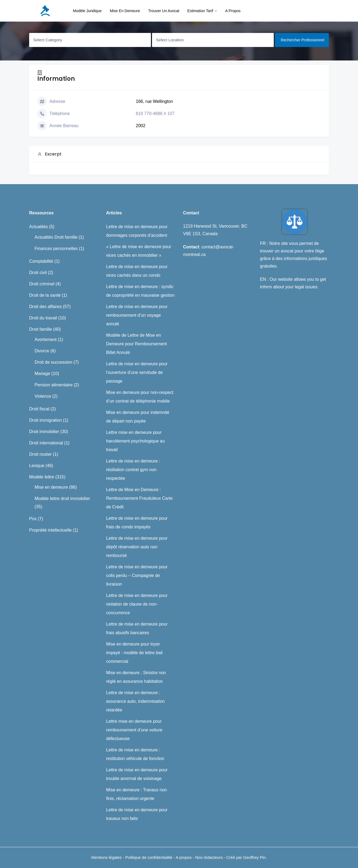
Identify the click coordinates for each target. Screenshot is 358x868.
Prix (33, 519)
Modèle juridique (87, 11)
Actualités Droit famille (56, 237)
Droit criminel (42, 284)
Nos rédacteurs (209, 857)
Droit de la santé (45, 295)
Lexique (37, 466)
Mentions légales (107, 857)
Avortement (46, 340)
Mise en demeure (125, 11)
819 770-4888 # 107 (155, 114)
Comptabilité (41, 261)
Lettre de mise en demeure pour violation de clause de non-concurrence (137, 604)
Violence (43, 396)
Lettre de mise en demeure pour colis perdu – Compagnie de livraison (137, 575)
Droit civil (38, 273)
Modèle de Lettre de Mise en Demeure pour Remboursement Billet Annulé (136, 344)
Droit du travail (43, 318)
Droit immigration (45, 420)
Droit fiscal (39, 409)
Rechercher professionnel (303, 40)
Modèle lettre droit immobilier (62, 499)
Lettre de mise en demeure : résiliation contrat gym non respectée (133, 470)
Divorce (42, 351)
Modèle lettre (42, 477)
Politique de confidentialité (149, 857)
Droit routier (40, 454)
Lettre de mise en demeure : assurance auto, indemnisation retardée (135, 701)
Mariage (42, 374)
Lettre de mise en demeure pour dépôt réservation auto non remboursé (137, 547)
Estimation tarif (200, 11)
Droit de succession (53, 362)
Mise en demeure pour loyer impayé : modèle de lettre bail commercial (134, 653)
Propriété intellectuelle (50, 530)
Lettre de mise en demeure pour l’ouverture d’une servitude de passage (137, 372)
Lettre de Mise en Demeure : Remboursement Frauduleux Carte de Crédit (139, 498)
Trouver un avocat (164, 11)
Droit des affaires (45, 307)
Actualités (38, 227)
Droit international (46, 443)
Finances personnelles (56, 249)
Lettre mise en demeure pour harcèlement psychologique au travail (135, 441)
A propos (233, 11)
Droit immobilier (44, 432)
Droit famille (40, 329)
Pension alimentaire (54, 385)
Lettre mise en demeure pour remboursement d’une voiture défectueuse (134, 730)
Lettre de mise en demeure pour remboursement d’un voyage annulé (137, 315)
